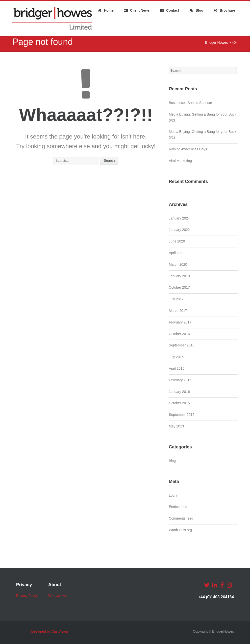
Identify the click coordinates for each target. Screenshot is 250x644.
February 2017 (180, 322)
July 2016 (176, 357)
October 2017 (179, 287)
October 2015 (179, 403)
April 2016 (177, 368)
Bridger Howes (217, 42)
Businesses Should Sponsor (190, 103)
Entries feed (178, 507)
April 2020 (177, 253)
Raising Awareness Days (188, 149)
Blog (172, 461)
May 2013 (176, 426)
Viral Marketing (180, 161)
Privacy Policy (27, 596)
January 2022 (179, 230)
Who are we (58, 596)
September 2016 (182, 345)
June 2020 (177, 241)
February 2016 (180, 380)
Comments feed (181, 518)
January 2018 (179, 276)
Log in (174, 495)
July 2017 (176, 299)
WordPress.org (180, 530)
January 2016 (179, 392)
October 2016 (179, 334)
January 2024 (179, 218)
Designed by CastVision (50, 631)
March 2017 (178, 311)
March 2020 (178, 264)
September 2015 (182, 415)
